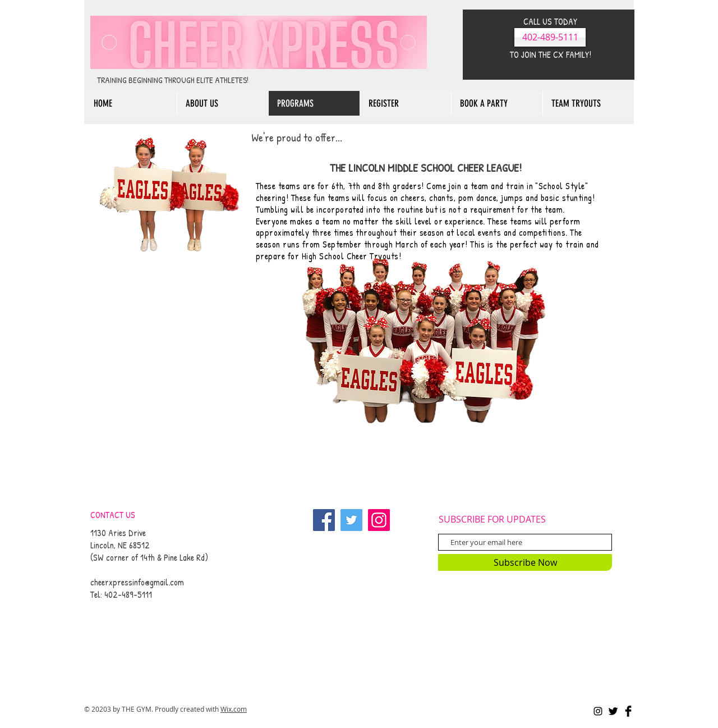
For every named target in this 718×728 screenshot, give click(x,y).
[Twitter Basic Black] (613, 711)
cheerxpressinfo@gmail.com (137, 582)
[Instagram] (379, 520)
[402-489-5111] (550, 37)
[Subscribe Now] (525, 562)
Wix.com (234, 709)
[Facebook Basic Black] (628, 711)
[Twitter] (351, 520)
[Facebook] (324, 520)
